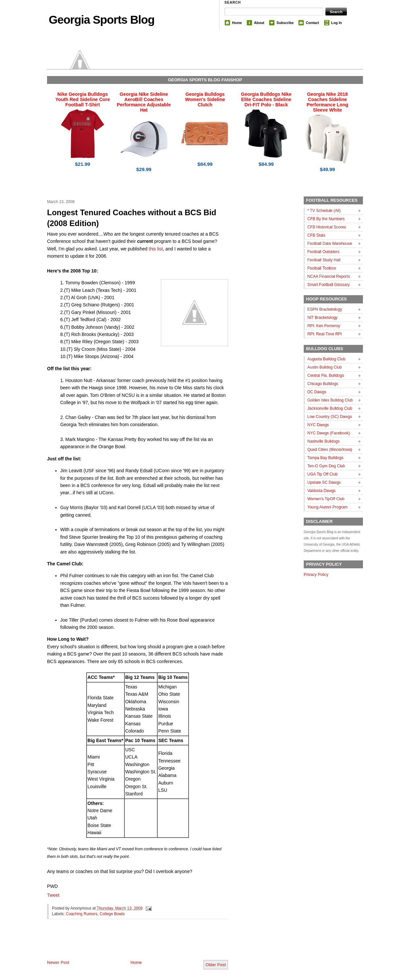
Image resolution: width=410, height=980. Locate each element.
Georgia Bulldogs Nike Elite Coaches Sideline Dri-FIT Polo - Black (266, 99)
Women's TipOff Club (326, 499)
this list (156, 249)
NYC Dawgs (318, 425)
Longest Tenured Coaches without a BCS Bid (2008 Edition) (132, 218)
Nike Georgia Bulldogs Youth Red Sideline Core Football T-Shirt (83, 99)
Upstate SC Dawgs (324, 482)
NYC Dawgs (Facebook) (329, 433)
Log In (337, 23)
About (259, 23)
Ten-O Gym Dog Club (326, 466)
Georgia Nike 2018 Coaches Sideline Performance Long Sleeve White (327, 102)
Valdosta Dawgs (321, 491)
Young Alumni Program (327, 507)
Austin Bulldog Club (325, 367)
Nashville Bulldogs (323, 441)
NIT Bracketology (322, 318)
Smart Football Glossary (329, 285)
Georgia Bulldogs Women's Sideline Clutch (205, 99)
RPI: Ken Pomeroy (324, 326)
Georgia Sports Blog (102, 20)
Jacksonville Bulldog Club (330, 408)
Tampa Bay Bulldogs (325, 458)
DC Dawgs (317, 392)
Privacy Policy (316, 575)
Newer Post (58, 962)
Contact (312, 23)
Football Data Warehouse (330, 244)
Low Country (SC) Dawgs (330, 417)
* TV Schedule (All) (324, 211)
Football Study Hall (324, 260)
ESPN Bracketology (325, 309)
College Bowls (112, 914)
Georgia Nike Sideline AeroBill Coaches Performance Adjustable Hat (144, 102)
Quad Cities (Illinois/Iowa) (330, 450)
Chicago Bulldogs (323, 384)
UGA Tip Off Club (322, 474)
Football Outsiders (323, 252)
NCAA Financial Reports (329, 276)
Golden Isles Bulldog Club (330, 400)
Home (237, 23)
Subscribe (285, 23)
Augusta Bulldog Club (326, 359)
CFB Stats (316, 235)
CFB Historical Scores (327, 227)
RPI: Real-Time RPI (325, 334)
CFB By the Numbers (326, 219)
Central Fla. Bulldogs (326, 375)
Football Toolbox (322, 268)
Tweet (53, 895)
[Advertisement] (124, 945)
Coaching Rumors (82, 914)
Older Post (216, 965)
